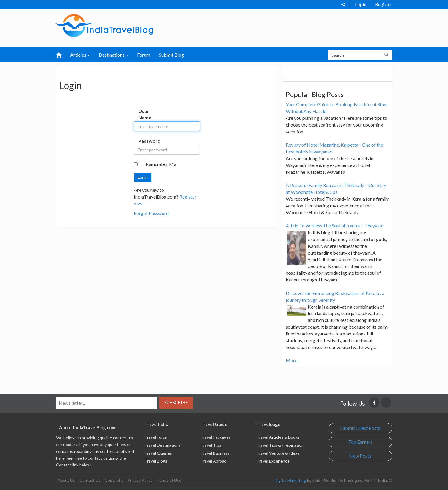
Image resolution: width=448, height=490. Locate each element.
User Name (144, 114)
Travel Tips (211, 445)
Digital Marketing (290, 480)
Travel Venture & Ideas (278, 453)
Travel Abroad (214, 461)
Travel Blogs (156, 461)
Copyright (114, 480)
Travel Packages (216, 437)
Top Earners (360, 442)
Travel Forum (156, 437)
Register (384, 4)
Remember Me (161, 164)
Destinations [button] (114, 55)
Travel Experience (273, 461)
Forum (144, 55)
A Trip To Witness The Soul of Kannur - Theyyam (335, 226)
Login (361, 4)
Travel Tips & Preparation (280, 445)
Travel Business (215, 453)
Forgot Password (151, 213)
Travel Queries (158, 453)
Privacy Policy (140, 480)
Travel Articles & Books (278, 437)
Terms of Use (169, 480)
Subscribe (176, 402)
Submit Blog (172, 55)
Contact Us (90, 480)
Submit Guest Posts (360, 428)
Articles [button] (80, 55)
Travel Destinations (163, 445)
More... (293, 360)
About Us (66, 480)
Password (144, 141)
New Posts (360, 456)
